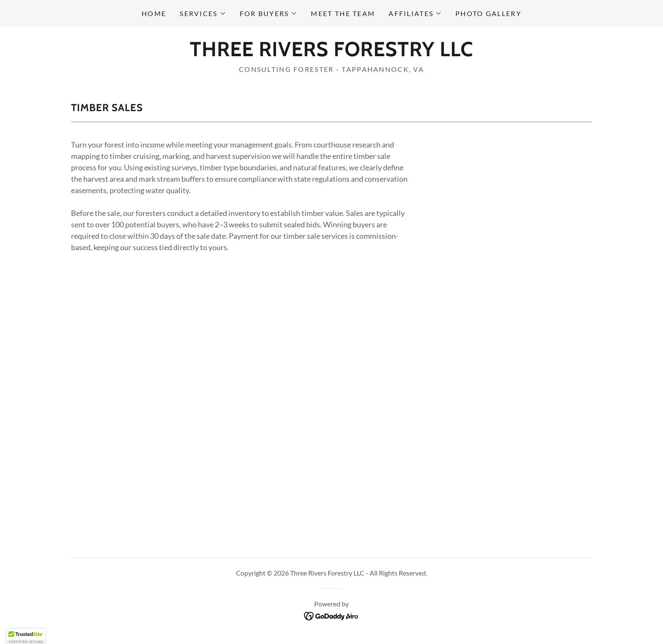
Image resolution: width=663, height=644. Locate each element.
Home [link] (154, 13)
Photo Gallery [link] (488, 13)
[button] (203, 14)
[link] (331, 53)
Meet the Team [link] (343, 13)
